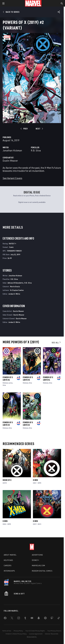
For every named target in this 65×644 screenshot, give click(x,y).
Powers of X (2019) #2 (28, 424)
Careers (8, 566)
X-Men (35, 480)
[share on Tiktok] (59, 618)
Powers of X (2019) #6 (8, 379)
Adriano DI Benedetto (15, 283)
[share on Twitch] (52, 618)
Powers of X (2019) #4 (48, 379)
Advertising (37, 555)
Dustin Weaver (10, 161)
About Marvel (10, 555)
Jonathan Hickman (12, 150)
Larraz (11, 383)
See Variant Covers (12, 178)
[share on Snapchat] (39, 618)
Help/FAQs (8, 560)
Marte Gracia (15, 286)
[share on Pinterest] (45, 618)
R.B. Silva (36, 150)
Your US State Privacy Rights (35, 631)
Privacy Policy (18, 631)
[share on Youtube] (32, 618)
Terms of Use (7, 631)
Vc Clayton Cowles (17, 290)
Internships (9, 571)
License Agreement (36, 634)
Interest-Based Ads (52, 634)
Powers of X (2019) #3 (8, 424)
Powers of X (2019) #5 (28, 379)
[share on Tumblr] (25, 618)
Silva (4, 385)
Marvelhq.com (38, 566)
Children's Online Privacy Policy (16, 634)
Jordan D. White (14, 294)
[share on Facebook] (5, 619)
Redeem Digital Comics (42, 571)
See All (56, 343)
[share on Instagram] (19, 618)
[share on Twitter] (12, 618)
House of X (7, 480)
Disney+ (36, 560)
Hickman (5, 383)
